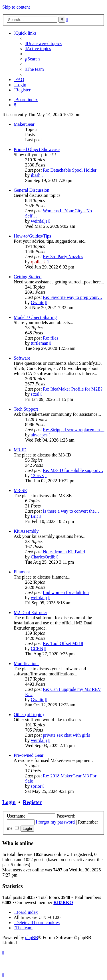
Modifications (27, 664)
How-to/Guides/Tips (32, 236)
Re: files (51, 338)
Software (22, 358)
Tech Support (26, 409)
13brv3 (37, 476)
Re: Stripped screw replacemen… (73, 430)
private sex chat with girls (66, 735)
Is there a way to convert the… (71, 511)
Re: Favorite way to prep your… (72, 297)
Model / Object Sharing (35, 317)
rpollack (38, 262)
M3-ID (20, 450)
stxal (35, 394)
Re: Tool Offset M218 (63, 643)
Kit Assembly (26, 531)
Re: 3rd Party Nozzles (63, 257)
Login (9, 802)
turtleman (40, 343)
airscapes (39, 435)
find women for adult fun (66, 592)
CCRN (37, 649)
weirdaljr (39, 221)
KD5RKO (63, 902)
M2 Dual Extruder (30, 612)
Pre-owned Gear (29, 755)
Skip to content (16, 7)
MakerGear (24, 124)
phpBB (32, 937)
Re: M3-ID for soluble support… (73, 470)
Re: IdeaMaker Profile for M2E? (73, 389)
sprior (36, 786)
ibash (36, 175)
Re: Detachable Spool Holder (70, 170)
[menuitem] (43, 43)
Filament (22, 572)
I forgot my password (55, 822)
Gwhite (38, 302)
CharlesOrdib (43, 557)
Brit (34, 516)
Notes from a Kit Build (64, 552)
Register (32, 802)
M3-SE (20, 490)
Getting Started (28, 277)
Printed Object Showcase (37, 149)
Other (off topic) (29, 715)
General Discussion (32, 190)
